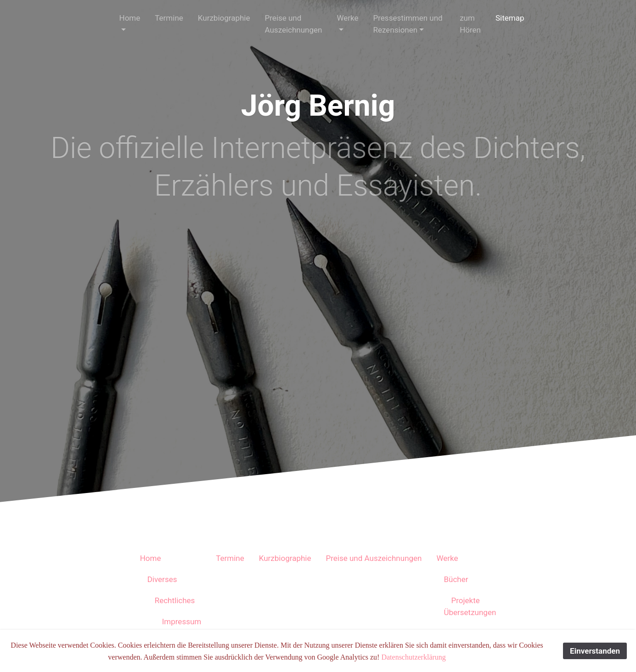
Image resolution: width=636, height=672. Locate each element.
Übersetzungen (470, 612)
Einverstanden (595, 651)
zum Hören (470, 24)
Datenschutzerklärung (413, 657)
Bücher (456, 579)
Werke (347, 18)
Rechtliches (175, 600)
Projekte (465, 600)
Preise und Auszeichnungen (294, 24)
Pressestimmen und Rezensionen (408, 24)
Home (130, 18)
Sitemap (510, 18)
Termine (169, 18)
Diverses (162, 579)
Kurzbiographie (224, 18)
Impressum (182, 622)
